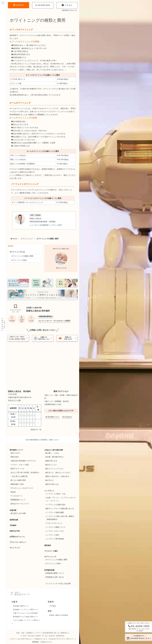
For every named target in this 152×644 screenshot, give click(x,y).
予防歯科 (13, 525)
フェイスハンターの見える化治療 (58, 584)
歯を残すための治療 (18, 513)
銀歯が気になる (51, 461)
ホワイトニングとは (17, 252)
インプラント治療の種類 (55, 512)
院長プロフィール (17, 469)
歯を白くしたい (51, 465)
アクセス (67, 5)
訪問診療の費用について (55, 573)
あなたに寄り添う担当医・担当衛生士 (25, 473)
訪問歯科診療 (49, 570)
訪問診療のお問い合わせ (55, 577)
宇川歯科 (53, 606)
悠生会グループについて (20, 504)
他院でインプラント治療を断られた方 (60, 509)
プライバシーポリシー (18, 542)
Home (14, 239)
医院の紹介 (15, 457)
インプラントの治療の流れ (55, 505)
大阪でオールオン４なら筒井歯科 (25, 613)
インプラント (49, 491)
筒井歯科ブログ (52, 417)
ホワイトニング (27, 239)
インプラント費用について (55, 527)
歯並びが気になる (52, 484)
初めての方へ (16, 453)
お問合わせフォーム (17, 537)
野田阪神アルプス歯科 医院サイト (26, 617)
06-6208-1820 (43, 5)
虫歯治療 (13, 510)
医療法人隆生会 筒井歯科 (59, 615)
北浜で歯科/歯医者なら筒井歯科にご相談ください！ (43, 440)
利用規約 (35, 642)
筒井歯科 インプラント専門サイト (26, 610)
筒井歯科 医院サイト (21, 606)
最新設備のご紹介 (17, 484)
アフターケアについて (54, 523)
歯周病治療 (14, 520)
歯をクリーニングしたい (55, 469)
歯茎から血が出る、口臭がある (57, 476)
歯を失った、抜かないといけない (58, 473)
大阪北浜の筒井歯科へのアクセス (23, 461)
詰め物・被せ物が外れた (55, 457)
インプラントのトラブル (55, 531)
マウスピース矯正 (51, 551)
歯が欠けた (50, 480)
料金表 (13, 492)
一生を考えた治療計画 (19, 476)
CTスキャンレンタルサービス (22, 488)
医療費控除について (18, 500)
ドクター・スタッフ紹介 (20, 465)
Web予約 (19, 5)
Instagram (67, 417)
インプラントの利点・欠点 (55, 494)
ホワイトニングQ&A (19, 260)
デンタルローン (16, 496)
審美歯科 (48, 545)
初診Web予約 (15, 531)
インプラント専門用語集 (55, 539)
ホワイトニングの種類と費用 (22, 256)
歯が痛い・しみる (52, 453)
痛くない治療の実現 (18, 480)
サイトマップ (15, 548)
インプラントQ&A (52, 535)
